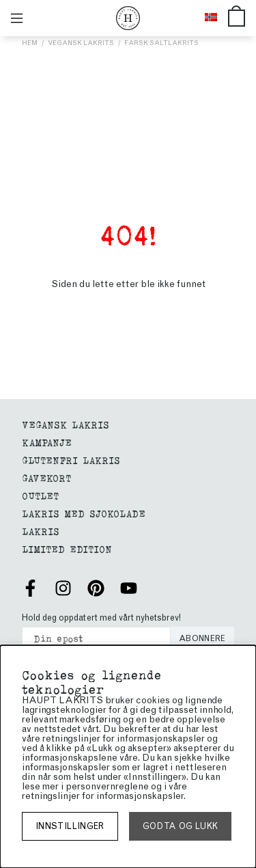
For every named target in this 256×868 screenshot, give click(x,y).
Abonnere (202, 638)
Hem (30, 43)
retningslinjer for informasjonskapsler (103, 796)
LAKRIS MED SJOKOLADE (84, 513)
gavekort (46, 477)
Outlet (40, 495)
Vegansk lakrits (81, 43)
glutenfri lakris (71, 460)
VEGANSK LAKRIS (66, 424)
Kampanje (47, 442)
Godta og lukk (181, 826)
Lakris (41, 531)
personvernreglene (107, 786)
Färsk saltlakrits (161, 43)
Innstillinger (70, 826)
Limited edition (67, 548)
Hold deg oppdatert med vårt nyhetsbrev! (101, 618)
